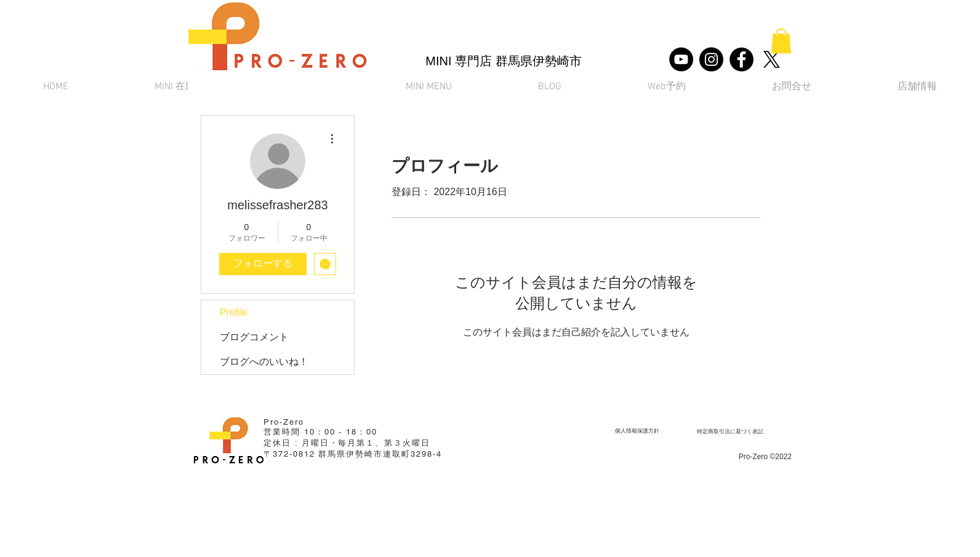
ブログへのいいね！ (264, 362)
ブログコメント (254, 337)
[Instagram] (711, 59)
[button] (781, 41)
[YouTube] (681, 59)
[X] (772, 59)
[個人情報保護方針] (637, 431)
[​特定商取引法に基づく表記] (730, 431)
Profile (234, 312)
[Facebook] (741, 59)
